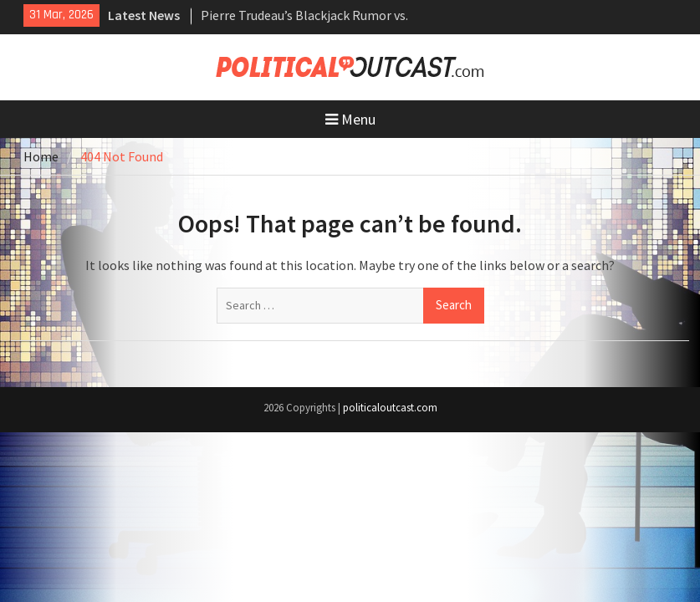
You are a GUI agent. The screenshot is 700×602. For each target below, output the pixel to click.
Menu (350, 119)
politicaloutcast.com (390, 408)
